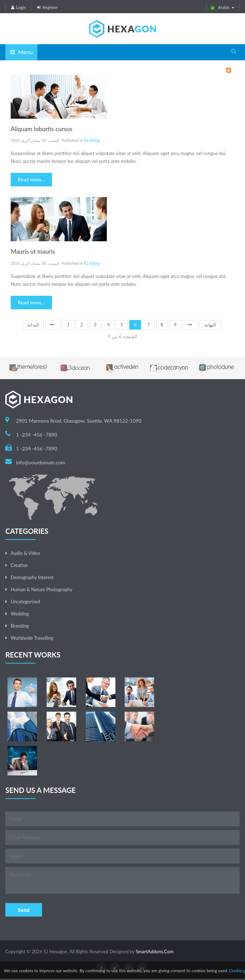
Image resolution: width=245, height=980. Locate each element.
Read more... (31, 179)
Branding (20, 626)
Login (19, 7)
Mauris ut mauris (33, 251)
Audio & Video (25, 553)
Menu (21, 52)
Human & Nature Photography (41, 589)
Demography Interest (32, 577)
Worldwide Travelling (32, 638)
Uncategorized (25, 602)
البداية (33, 325)
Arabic (222, 7)
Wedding (20, 614)
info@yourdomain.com (41, 462)
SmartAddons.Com (155, 951)
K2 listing (92, 140)
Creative (19, 565)
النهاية (210, 325)
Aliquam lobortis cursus (41, 129)
